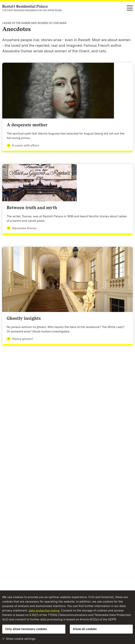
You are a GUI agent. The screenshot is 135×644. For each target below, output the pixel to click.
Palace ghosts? (20, 339)
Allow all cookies (85, 629)
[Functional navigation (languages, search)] (130, 8)
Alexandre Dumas (22, 228)
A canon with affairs (23, 145)
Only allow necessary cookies (26, 629)
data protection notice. (44, 610)
